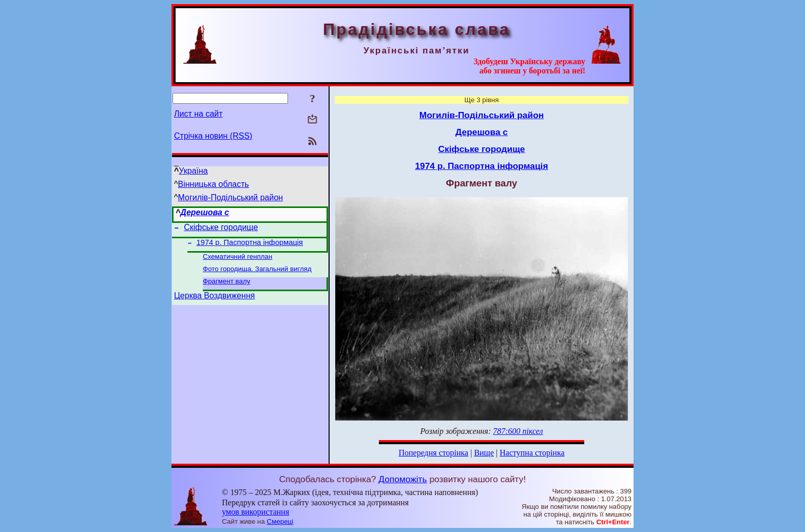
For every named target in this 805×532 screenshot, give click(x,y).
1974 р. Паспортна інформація (250, 245)
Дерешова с (205, 212)
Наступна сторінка (532, 453)
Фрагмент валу (226, 287)
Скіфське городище (221, 229)
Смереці (280, 521)
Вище (484, 453)
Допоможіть (402, 479)
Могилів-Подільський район (231, 197)
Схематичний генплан (237, 261)
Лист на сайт (198, 114)
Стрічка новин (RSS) (213, 136)
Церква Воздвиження (214, 303)
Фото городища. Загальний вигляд (257, 274)
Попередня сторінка (433, 453)
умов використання (255, 512)
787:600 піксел (518, 431)
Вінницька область (214, 184)
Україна (193, 171)
